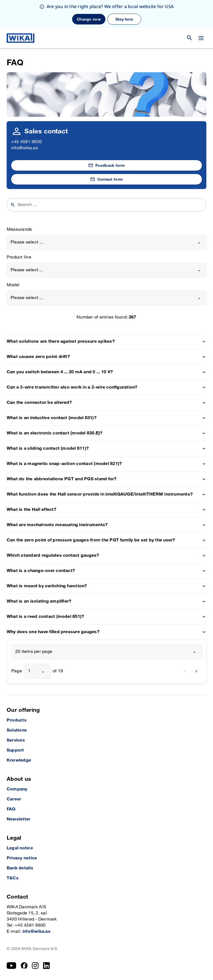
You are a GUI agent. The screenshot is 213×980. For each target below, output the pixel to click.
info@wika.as (25, 148)
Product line (19, 257)
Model (13, 285)
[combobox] (107, 242)
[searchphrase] (110, 205)
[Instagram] (35, 966)
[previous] (185, 671)
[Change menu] (201, 38)
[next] (196, 671)
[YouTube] (12, 966)
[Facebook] (24, 966)
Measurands (19, 229)
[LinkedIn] (46, 966)
